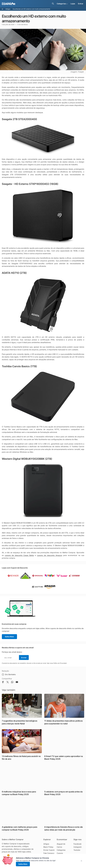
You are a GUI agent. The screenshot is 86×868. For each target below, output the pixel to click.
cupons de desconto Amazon (50, 555)
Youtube (77, 850)
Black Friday (48, 847)
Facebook (77, 844)
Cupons (60, 853)
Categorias (61, 850)
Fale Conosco (49, 853)
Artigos (8, 9)
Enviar (24, 658)
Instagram (78, 847)
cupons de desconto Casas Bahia (19, 555)
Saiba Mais (9, 637)
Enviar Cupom (49, 850)
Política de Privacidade (60, 663)
